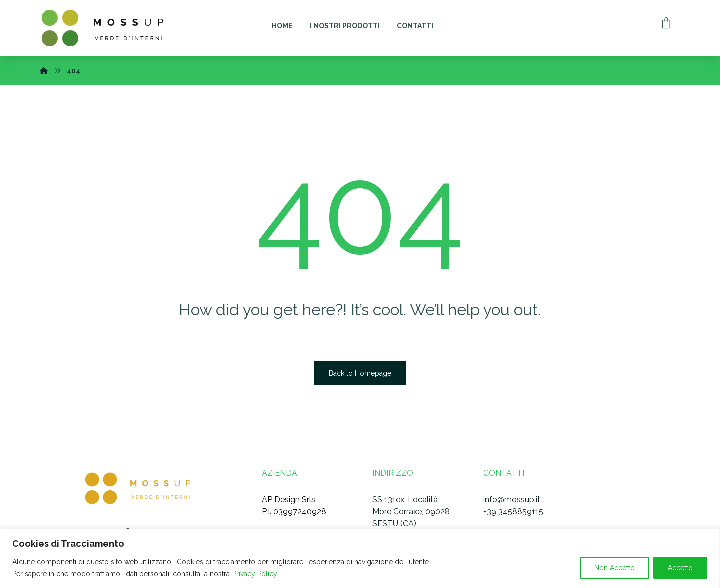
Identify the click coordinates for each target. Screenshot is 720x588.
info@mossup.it (512, 499)
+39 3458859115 (513, 511)
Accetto (680, 568)
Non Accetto (615, 568)
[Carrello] (666, 22)
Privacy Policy (255, 574)
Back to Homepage (360, 373)
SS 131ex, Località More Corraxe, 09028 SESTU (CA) (411, 511)
